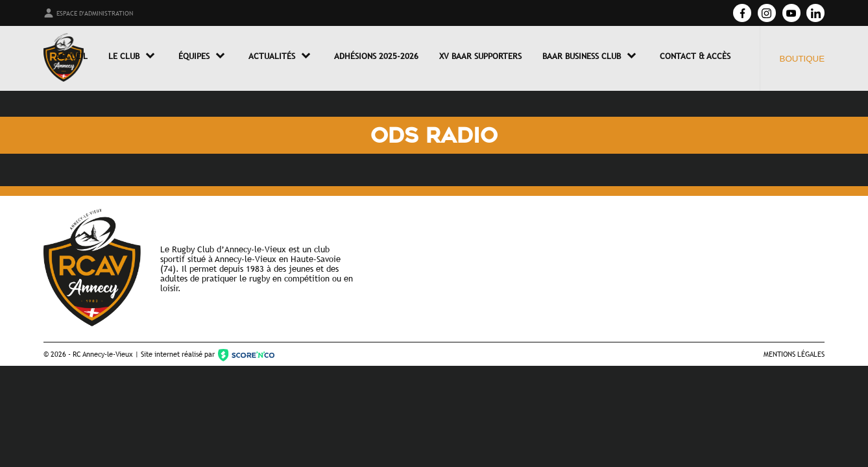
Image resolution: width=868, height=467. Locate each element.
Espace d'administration (88, 13)
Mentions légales (794, 354)
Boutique (802, 59)
